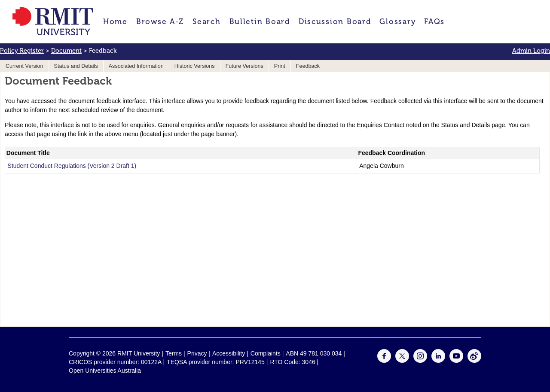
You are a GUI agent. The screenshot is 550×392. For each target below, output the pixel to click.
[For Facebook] (384, 361)
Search (206, 21)
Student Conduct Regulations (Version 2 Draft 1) (72, 166)
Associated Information (136, 66)
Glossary (397, 21)
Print (280, 66)
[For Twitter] (402, 361)
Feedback (308, 66)
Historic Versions (195, 66)
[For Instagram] (420, 361)
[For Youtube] (456, 361)
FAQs (434, 21)
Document (66, 51)
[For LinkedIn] (438, 361)
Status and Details (76, 66)
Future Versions (244, 66)
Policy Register (22, 51)
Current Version (24, 66)
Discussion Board (335, 21)
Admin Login (531, 51)
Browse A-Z (160, 21)
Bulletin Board (260, 21)
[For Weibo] (474, 361)
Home (115, 21)
